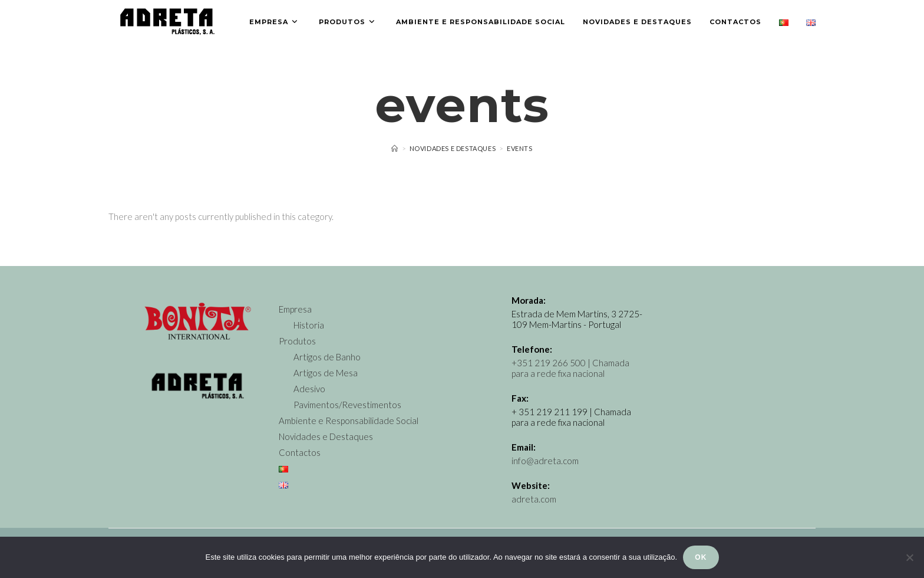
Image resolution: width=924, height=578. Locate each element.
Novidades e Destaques (326, 436)
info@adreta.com (545, 461)
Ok (701, 557)
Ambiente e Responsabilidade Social (349, 421)
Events (520, 148)
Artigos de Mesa (326, 373)
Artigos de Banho (327, 357)
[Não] (909, 557)
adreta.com (534, 499)
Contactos (300, 452)
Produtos (297, 341)
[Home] (395, 148)
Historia (309, 325)
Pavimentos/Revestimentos (347, 405)
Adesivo (309, 389)
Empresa (295, 309)
